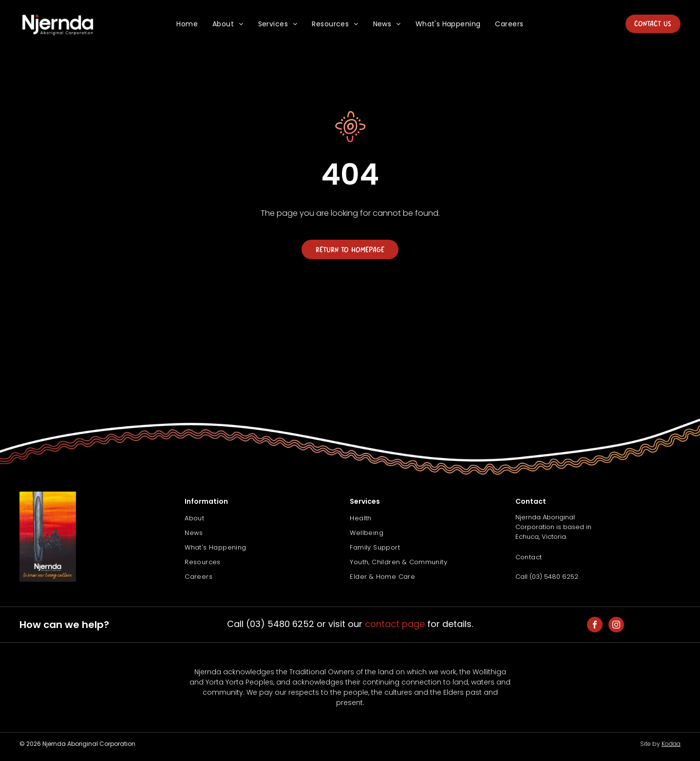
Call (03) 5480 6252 (547, 577)
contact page (395, 624)
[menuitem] (187, 24)
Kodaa (671, 744)
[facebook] (595, 626)
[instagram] (616, 626)
